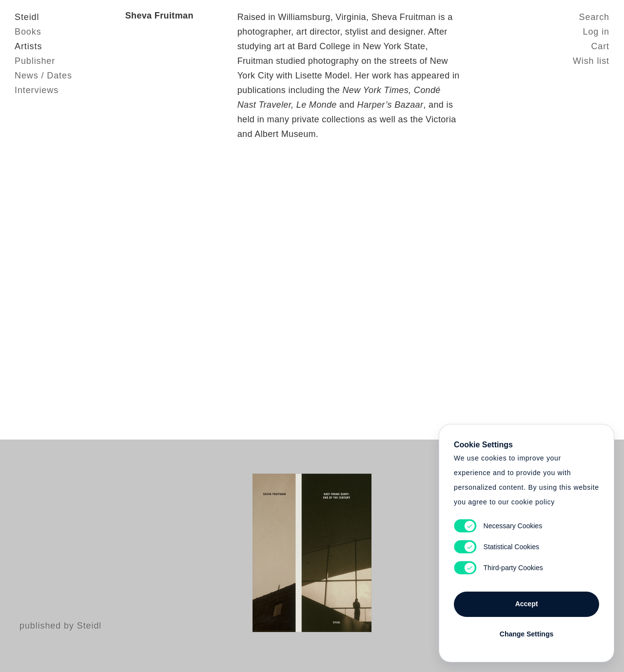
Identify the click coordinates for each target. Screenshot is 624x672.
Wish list (591, 61)
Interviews (37, 90)
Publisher (35, 61)
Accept (527, 604)
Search (594, 17)
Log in (596, 32)
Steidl (27, 17)
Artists (28, 46)
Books (28, 32)
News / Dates (43, 76)
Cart (600, 46)
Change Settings (526, 634)
